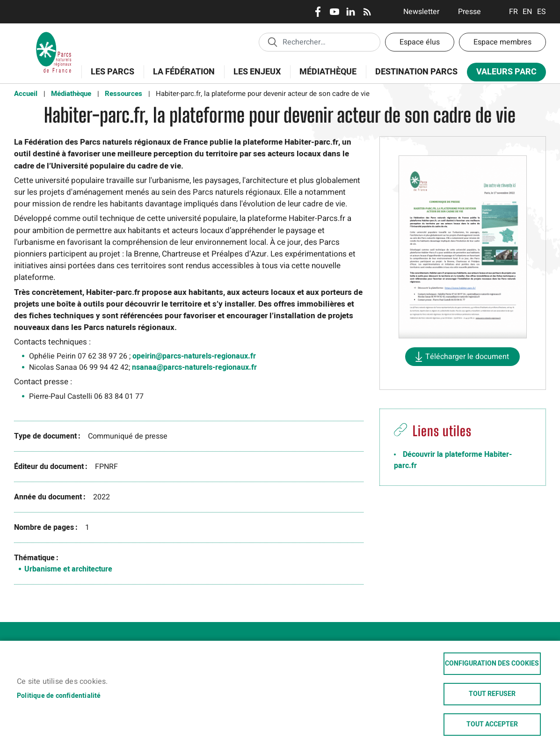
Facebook (318, 12)
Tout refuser (492, 694)
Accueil (26, 94)
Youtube (334, 12)
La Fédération (181, 77)
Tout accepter (492, 725)
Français (513, 12)
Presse (469, 12)
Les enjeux (254, 77)
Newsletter (421, 12)
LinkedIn (351, 12)
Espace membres (502, 42)
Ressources (124, 94)
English (527, 12)
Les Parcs (109, 77)
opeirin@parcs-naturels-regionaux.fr (194, 356)
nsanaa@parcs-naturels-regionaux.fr (194, 367)
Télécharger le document (467, 357)
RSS (367, 12)
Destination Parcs (416, 72)
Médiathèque (328, 72)
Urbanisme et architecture (68, 569)
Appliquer (272, 42)
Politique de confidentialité (59, 696)
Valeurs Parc (503, 74)
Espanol (542, 12)
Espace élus (420, 42)
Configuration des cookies (492, 664)
